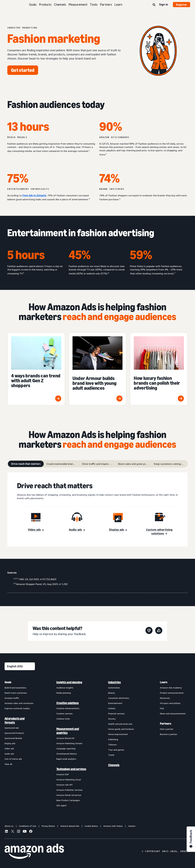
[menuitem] (20, 744)
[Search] (154, 5)
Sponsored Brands (13, 738)
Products (45, 4)
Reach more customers (16, 693)
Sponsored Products (14, 733)
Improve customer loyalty (17, 708)
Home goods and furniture (121, 729)
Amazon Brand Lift (65, 738)
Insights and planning (69, 682)
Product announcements (172, 693)
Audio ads (9, 754)
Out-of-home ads (13, 759)
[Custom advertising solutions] (159, 532)
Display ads (10, 743)
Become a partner (169, 734)
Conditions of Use (27, 826)
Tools (94, 4)
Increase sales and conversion (19, 703)
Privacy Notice (48, 826)
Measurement (78, 4)
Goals (33, 4)
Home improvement (118, 734)
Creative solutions (68, 703)
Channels (60, 4)
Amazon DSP (63, 774)
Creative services (65, 713)
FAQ (162, 708)
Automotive (114, 688)
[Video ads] (36, 530)
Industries (114, 682)
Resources (165, 698)
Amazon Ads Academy (171, 688)
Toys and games (116, 750)
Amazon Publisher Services (69, 790)
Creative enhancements (68, 708)
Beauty (112, 693)
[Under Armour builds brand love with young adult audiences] (98, 369)
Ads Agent (61, 805)
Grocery (112, 719)
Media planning (64, 693)
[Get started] (23, 70)
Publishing (113, 739)
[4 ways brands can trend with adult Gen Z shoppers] (36, 369)
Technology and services (71, 769)
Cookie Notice (91, 826)
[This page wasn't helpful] (149, 631)
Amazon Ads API (64, 785)
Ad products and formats (15, 720)
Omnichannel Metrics (67, 754)
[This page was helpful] (159, 631)
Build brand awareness (15, 688)
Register (182, 5)
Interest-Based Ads (70, 826)
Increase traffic (12, 698)
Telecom (112, 745)
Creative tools (63, 719)
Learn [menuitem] (164, 682)
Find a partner (167, 729)
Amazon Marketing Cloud (69, 780)
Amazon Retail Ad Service (69, 795)
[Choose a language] (20, 666)
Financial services (116, 713)
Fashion (112, 708)
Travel (111, 755)
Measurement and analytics (68, 731)
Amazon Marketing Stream (69, 743)
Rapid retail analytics (66, 759)
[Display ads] (118, 530)
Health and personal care (120, 724)
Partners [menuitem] (166, 724)
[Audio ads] (77, 530)
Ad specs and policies (170, 703)
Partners (106, 4)
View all (8, 764)
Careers (132, 826)
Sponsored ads (12, 728)
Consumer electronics (119, 698)
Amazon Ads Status (113, 826)
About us (9, 826)
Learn (118, 4)
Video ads (9, 748)
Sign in (164, 4)
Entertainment (115, 703)
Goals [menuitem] (8, 682)
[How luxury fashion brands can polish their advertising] (159, 369)
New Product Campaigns (68, 800)
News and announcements (173, 713)
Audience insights (65, 688)
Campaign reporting (66, 748)
